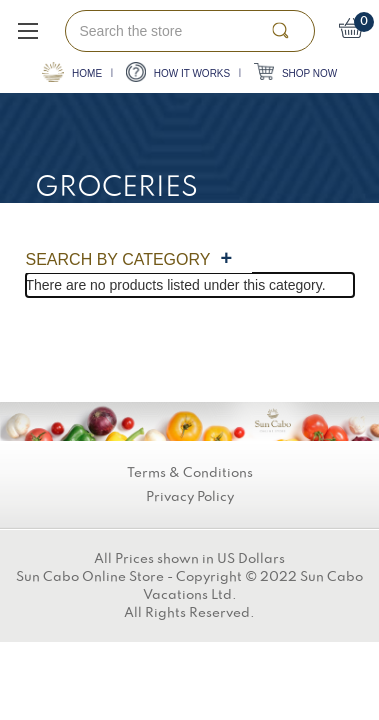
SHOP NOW (295, 71)
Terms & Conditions (190, 473)
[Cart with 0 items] (351, 31)
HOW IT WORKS (178, 72)
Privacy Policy (190, 497)
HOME (72, 72)
